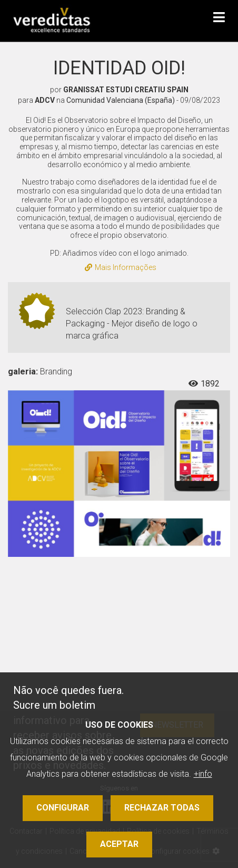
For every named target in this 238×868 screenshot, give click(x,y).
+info (203, 774)
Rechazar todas (162, 808)
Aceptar (119, 844)
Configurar (63, 808)
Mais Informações (121, 267)
